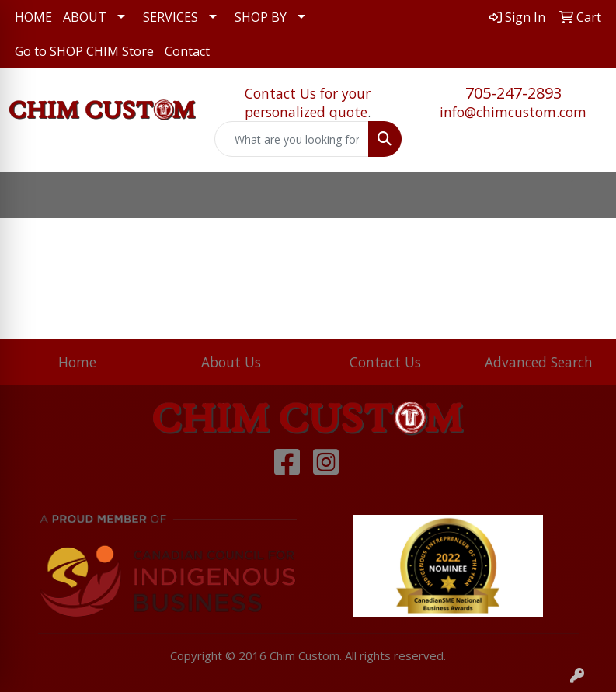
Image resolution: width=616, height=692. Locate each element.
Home (77, 362)
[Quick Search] (291, 139)
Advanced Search (539, 362)
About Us (231, 362)
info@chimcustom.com (513, 112)
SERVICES (171, 17)
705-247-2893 (513, 93)
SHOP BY (261, 17)
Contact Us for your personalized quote (308, 103)
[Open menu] (585, 196)
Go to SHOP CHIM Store (84, 51)
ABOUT (85, 17)
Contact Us (385, 362)
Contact (187, 51)
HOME (33, 17)
